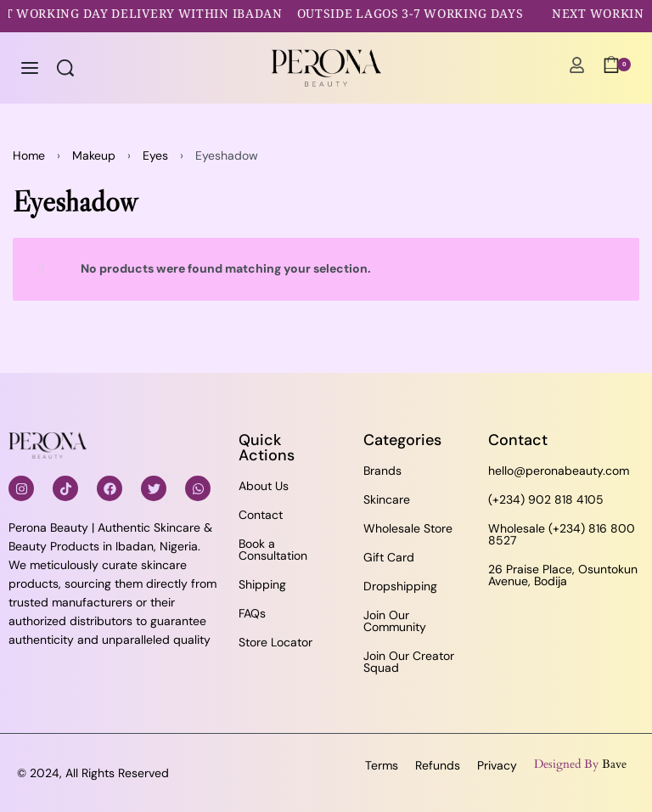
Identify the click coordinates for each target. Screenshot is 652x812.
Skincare (387, 499)
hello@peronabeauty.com (559, 471)
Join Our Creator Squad (409, 662)
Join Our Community (395, 621)
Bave (614, 764)
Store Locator (275, 642)
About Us (264, 486)
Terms (382, 765)
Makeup (94, 155)
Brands (382, 471)
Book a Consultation (273, 550)
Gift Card (389, 557)
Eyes (155, 155)
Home (29, 155)
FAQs (252, 613)
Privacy (497, 765)
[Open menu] (30, 68)
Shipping (262, 584)
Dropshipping (400, 586)
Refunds (438, 765)
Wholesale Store (408, 528)
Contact (261, 515)
